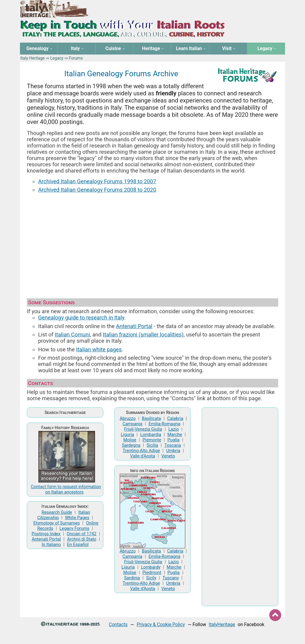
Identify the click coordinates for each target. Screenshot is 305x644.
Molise (130, 440)
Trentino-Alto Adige (141, 451)
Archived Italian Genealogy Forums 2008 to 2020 (97, 190)
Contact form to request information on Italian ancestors (66, 489)
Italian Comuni (72, 335)
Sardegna (131, 445)
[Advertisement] (153, 243)
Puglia (173, 440)
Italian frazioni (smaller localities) (143, 335)
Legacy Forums (74, 528)
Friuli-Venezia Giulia (143, 429)
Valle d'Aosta (143, 456)
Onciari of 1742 (82, 534)
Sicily (151, 578)
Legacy (57, 58)
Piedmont (152, 572)
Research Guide (57, 512)
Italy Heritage (33, 58)
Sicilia (152, 445)
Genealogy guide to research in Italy (81, 318)
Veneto (168, 456)
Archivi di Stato (82, 539)
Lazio (173, 429)
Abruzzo (128, 418)
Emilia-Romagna (165, 424)
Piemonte (152, 440)
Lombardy (151, 567)
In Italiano (51, 544)
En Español (78, 544)
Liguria (127, 434)
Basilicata (151, 418)
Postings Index (46, 534)
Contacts (118, 624)
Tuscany (171, 578)
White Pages (77, 518)
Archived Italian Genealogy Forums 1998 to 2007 (97, 181)
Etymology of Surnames (57, 523)
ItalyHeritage (222, 624)
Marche (175, 434)
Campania (132, 424)
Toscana (173, 445)
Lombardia (151, 434)
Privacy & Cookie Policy (161, 624)
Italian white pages (99, 349)
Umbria (173, 451)
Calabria (175, 418)
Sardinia (132, 578)
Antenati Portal (134, 326)
